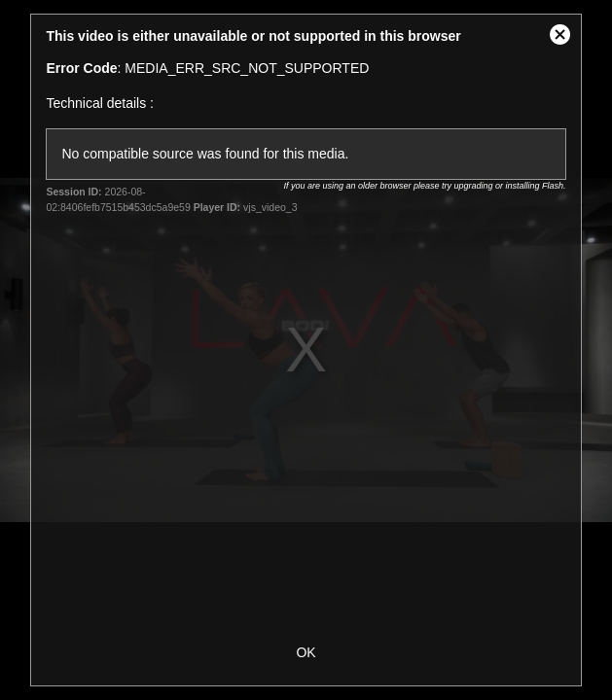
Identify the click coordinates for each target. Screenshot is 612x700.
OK (306, 652)
